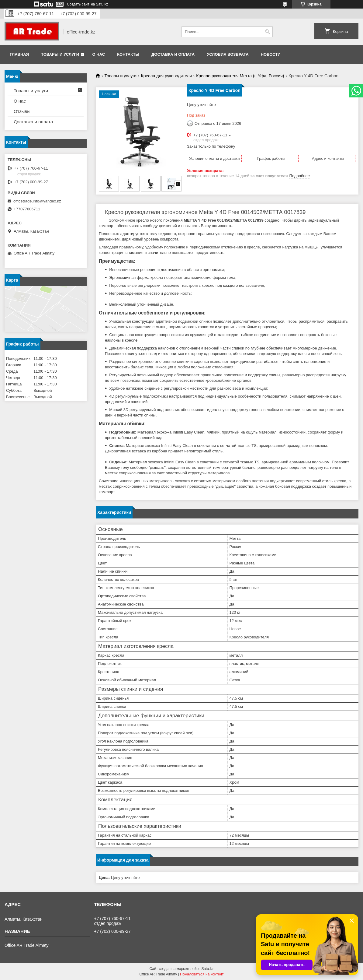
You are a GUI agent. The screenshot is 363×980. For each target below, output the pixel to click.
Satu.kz (207, 969)
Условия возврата (228, 54)
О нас (99, 54)
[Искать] (267, 32)
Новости (271, 54)
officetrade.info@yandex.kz (37, 201)
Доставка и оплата (173, 54)
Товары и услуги (60, 54)
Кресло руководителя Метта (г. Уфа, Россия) (240, 76)
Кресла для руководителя (166, 76)
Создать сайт (78, 4)
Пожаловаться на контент (202, 974)
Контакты (128, 54)
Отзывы (22, 111)
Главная (19, 54)
